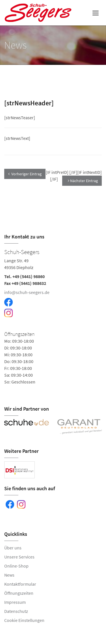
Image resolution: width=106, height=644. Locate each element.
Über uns (13, 548)
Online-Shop (16, 566)
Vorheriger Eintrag (25, 174)
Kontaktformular (20, 584)
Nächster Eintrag (83, 181)
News (9, 575)
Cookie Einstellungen (24, 620)
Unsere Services (19, 557)
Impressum (15, 602)
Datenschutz (16, 611)
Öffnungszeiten (19, 593)
